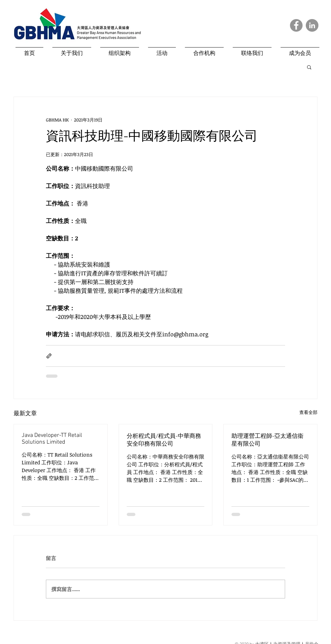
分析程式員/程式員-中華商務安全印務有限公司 (164, 440)
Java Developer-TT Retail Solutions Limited (52, 439)
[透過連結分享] (49, 356)
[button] (309, 67)
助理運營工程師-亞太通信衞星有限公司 (267, 440)
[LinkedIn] (312, 25)
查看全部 (308, 412)
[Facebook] (296, 25)
